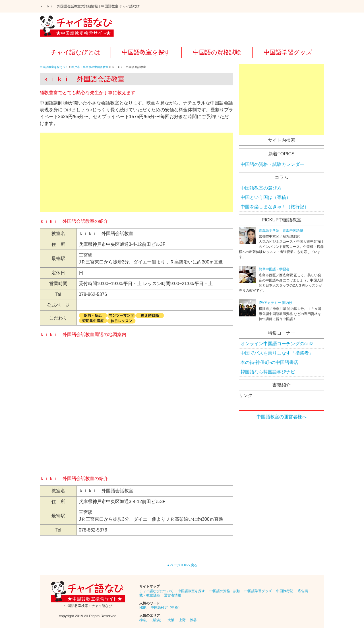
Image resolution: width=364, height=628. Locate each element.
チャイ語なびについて (156, 591)
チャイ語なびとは (76, 52)
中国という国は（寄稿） (266, 197)
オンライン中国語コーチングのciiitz (277, 344)
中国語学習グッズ (288, 52)
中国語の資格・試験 (225, 591)
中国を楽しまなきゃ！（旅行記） (275, 207)
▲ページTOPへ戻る (182, 565)
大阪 (171, 620)
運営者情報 (173, 595)
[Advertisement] (136, 172)
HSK (143, 608)
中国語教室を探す (146, 52)
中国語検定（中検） (166, 608)
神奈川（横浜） (151, 620)
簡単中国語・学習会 (274, 269)
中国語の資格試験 (217, 52)
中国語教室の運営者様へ (282, 417)
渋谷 (193, 620)
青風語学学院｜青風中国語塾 (281, 230)
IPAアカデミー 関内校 (276, 303)
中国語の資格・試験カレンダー (272, 164)
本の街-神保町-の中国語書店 (269, 362)
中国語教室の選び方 (261, 188)
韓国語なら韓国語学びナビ (268, 372)
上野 (182, 620)
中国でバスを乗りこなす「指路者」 (277, 353)
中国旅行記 (285, 591)
